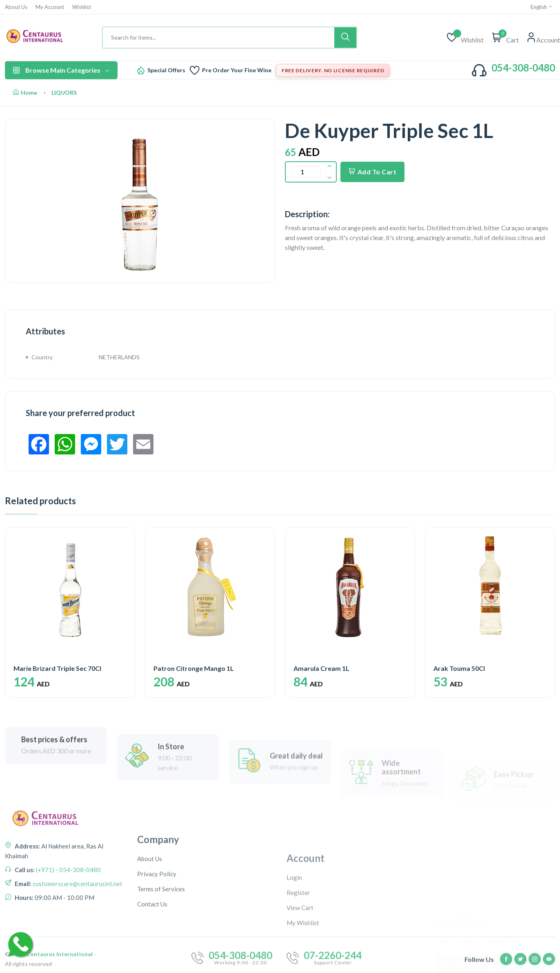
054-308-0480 (523, 68)
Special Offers (166, 70)
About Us (16, 7)
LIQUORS (64, 92)
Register (298, 954)
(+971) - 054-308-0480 (68, 911)
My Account (50, 7)
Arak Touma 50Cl (459, 668)
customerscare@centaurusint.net (77, 925)
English (542, 7)
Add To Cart (372, 172)
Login (294, 939)
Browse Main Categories (61, 70)
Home (25, 92)
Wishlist (82, 7)
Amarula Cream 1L (321, 668)
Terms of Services (161, 954)
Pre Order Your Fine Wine (237, 70)
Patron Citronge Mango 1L (194, 668)
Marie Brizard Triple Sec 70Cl (57, 668)
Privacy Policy (157, 939)
